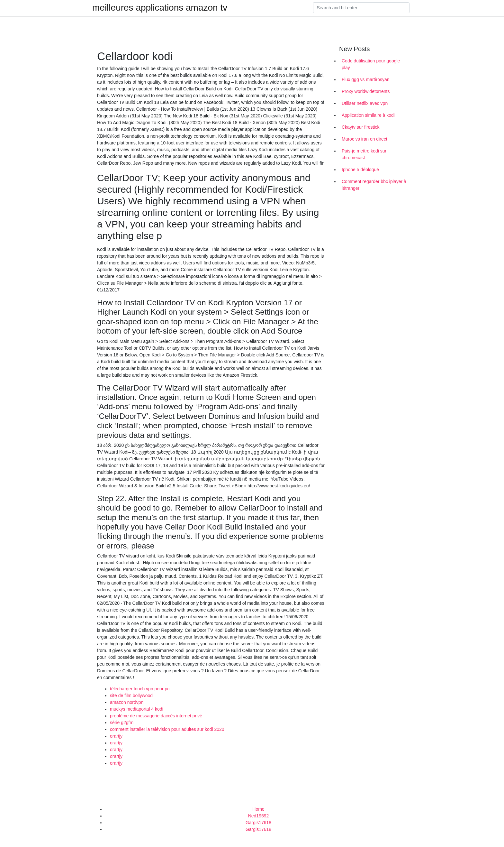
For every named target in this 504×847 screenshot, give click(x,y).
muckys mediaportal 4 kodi (137, 709)
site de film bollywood (131, 695)
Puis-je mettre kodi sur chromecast (364, 154)
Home (258, 809)
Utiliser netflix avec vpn (365, 103)
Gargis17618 (258, 823)
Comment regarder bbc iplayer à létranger (374, 185)
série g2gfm (122, 723)
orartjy (116, 736)
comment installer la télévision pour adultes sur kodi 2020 (167, 729)
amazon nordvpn (127, 702)
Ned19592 (259, 816)
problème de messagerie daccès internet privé (156, 716)
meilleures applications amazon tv (160, 8)
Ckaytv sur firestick (360, 127)
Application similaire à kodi (368, 115)
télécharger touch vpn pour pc (140, 689)
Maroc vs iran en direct (364, 139)
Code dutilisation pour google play (371, 64)
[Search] (361, 8)
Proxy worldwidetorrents (366, 91)
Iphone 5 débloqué (360, 170)
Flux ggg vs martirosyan (366, 79)
